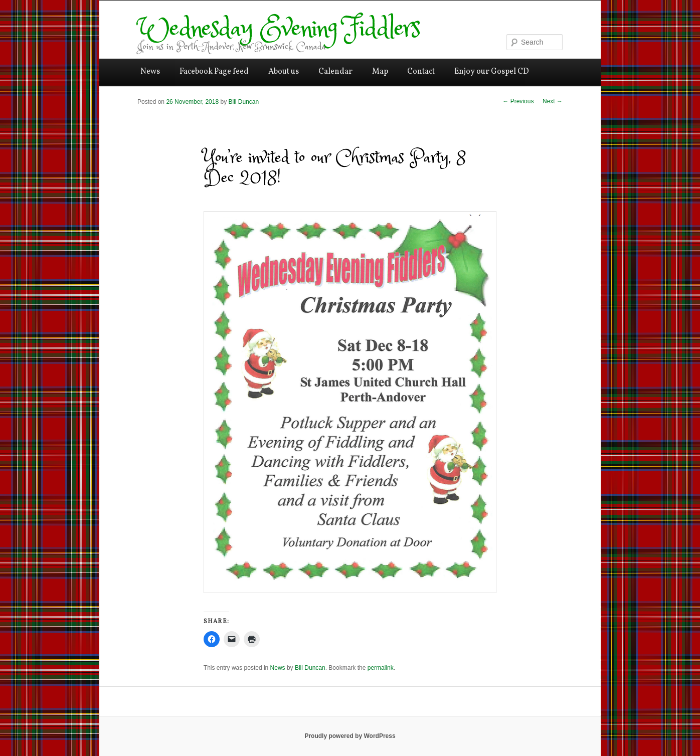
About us (284, 72)
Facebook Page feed (214, 72)
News (150, 72)
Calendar (335, 72)
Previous (518, 101)
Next (553, 101)
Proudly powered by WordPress (350, 736)
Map (380, 72)
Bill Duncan (243, 102)
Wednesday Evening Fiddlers (279, 29)
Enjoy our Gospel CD (492, 72)
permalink (381, 668)
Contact (421, 72)
